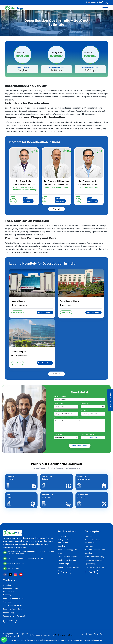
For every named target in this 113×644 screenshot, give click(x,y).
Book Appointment (27, 200)
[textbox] (66, 407)
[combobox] (92, 2)
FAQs (83, 634)
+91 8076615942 (14, 568)
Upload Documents (88, 435)
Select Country (59, 404)
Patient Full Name (60, 397)
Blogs (90, 634)
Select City (85, 404)
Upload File (93, 437)
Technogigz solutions (64, 635)
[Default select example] (93, 407)
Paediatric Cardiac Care (67, 560)
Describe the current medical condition (67, 418)
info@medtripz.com (16, 563)
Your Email (85, 411)
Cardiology (62, 536)
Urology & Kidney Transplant (69, 567)
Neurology (62, 546)
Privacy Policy (99, 634)
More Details (12, 200)
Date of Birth (58, 435)
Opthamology (63, 564)
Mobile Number (59, 411)
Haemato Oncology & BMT (68, 550)
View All (56, 209)
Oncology (62, 553)
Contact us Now (111, 400)
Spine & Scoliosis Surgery (67, 557)
